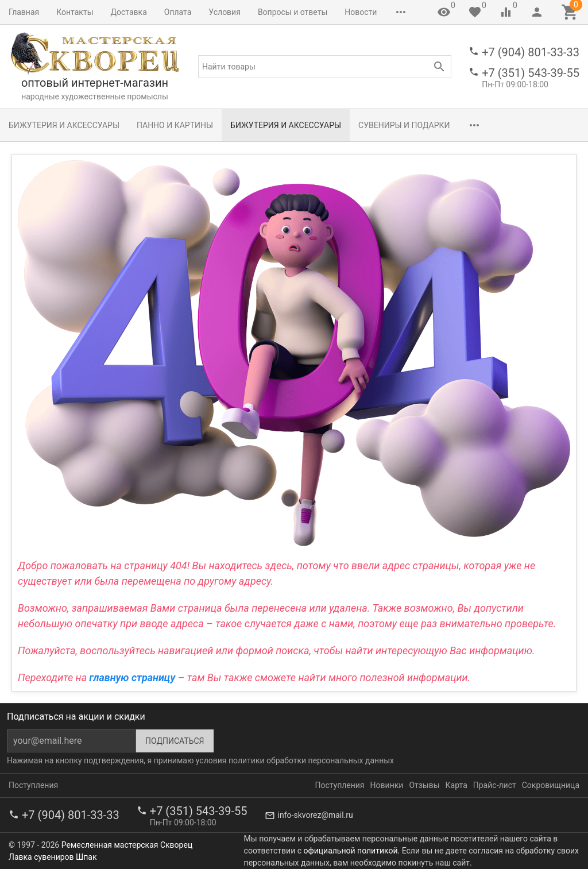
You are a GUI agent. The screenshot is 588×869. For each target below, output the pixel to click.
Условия (225, 12)
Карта (457, 785)
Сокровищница (551, 785)
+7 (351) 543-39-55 (531, 73)
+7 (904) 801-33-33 (531, 52)
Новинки (387, 785)
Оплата (178, 12)
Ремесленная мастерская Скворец (127, 845)
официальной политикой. (352, 851)
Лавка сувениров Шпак (53, 857)
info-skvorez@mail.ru (316, 815)
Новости (361, 12)
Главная (24, 12)
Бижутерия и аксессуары (64, 125)
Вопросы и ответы (293, 12)
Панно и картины (175, 125)
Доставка (129, 12)
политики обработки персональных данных (311, 760)
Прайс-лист (495, 785)
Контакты (75, 12)
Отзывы (424, 785)
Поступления (33, 785)
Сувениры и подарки (404, 125)
